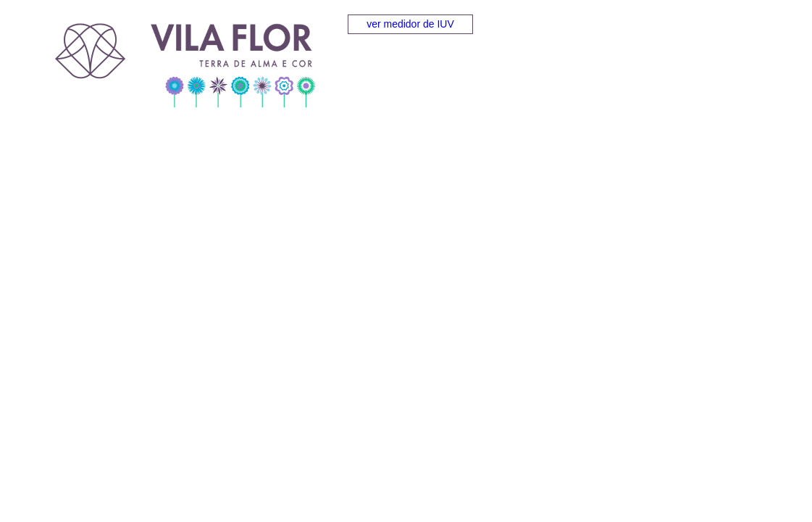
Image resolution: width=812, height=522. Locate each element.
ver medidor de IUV (410, 24)
